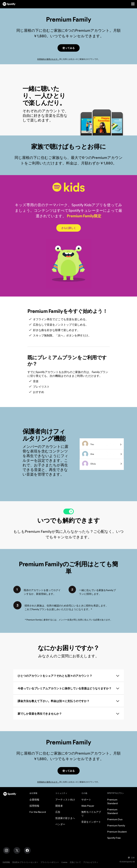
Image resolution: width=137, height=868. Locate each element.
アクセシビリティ (91, 862)
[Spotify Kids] (69, 228)
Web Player (88, 806)
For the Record (38, 812)
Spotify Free (114, 838)
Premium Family (116, 825)
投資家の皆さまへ (65, 818)
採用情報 (34, 806)
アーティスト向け (65, 800)
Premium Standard (112, 801)
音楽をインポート (91, 822)
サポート (86, 800)
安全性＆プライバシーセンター (25, 862)
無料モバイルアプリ (91, 814)
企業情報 (34, 800)
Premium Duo (115, 819)
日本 (131, 858)
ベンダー (60, 824)
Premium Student (117, 832)
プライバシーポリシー (50, 862)
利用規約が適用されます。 (48, 59)
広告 (58, 812)
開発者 (59, 806)
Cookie (64, 862)
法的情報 (6, 862)
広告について (75, 862)
